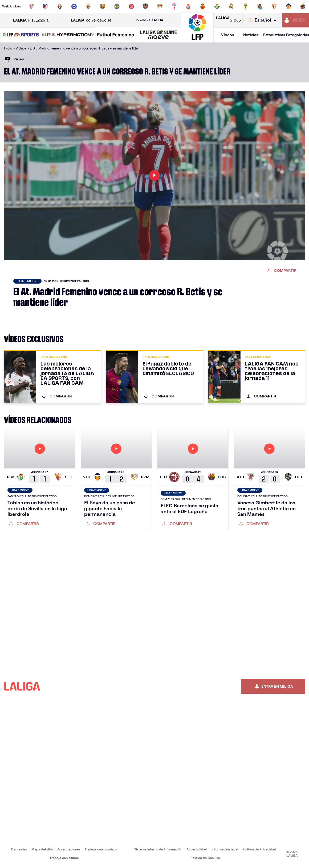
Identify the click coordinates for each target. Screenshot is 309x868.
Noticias (251, 35)
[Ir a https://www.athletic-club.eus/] (31, 6)
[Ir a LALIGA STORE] (243, 20)
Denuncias (19, 849)
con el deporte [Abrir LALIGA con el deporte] (91, 20)
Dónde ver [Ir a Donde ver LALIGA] (149, 20)
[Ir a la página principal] (197, 40)
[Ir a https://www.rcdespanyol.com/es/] (188, 6)
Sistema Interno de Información (158, 849)
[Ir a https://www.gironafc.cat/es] (131, 6)
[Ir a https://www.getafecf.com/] (117, 6)
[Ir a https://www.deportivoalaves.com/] (74, 6)
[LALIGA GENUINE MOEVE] (159, 35)
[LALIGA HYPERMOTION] (68, 35)
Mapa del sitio (42, 849)
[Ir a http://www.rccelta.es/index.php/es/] (174, 6)
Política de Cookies (205, 858)
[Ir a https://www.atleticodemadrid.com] (45, 6)
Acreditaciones (69, 849)
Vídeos (227, 35)
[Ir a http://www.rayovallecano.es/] (160, 6)
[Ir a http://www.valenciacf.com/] (288, 6)
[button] (21, 35)
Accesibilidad (197, 849)
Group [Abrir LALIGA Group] (228, 20)
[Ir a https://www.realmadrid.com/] (231, 6)
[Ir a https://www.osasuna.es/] (60, 6)
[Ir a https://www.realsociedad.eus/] (260, 6)
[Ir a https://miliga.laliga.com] (296, 20)
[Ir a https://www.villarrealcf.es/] (303, 6)
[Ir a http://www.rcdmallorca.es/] (203, 6)
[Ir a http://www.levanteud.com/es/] (145, 6)
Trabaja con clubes (64, 858)
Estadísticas (274, 35)
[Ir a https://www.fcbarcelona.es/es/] (103, 6)
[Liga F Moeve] (116, 35)
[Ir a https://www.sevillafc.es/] (274, 6)
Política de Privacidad (259, 849)
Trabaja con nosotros (101, 849)
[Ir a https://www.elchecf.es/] (88, 6)
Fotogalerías (297, 35)
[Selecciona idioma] (264, 20)
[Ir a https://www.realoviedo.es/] (246, 6)
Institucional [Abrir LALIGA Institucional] (31, 20)
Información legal (225, 849)
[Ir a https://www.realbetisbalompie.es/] (217, 6)
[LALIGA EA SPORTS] (21, 35)
